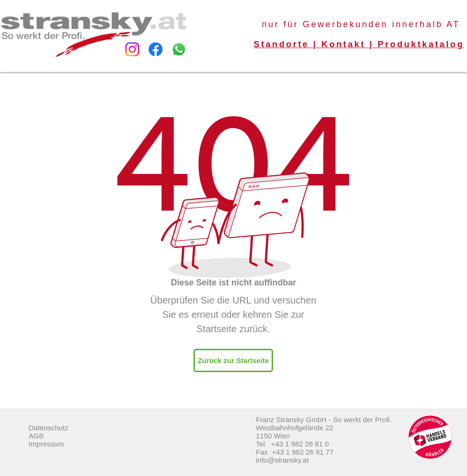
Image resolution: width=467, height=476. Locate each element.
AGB (36, 436)
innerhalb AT (426, 24)
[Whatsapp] (179, 49)
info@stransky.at (282, 460)
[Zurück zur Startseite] (233, 360)
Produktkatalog (421, 44)
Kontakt (344, 44)
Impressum (46, 444)
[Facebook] (156, 49)
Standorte (281, 44)
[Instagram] (132, 49)
